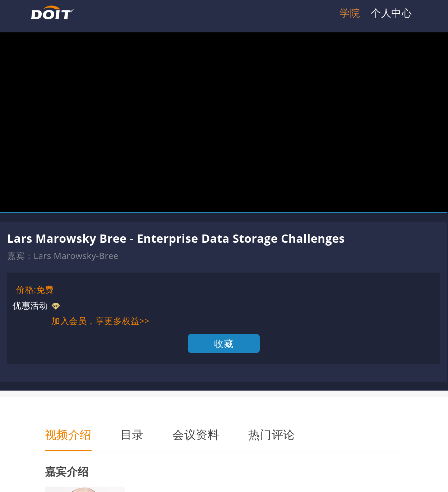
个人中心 (391, 13)
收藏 (224, 343)
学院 (350, 13)
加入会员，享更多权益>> (100, 321)
